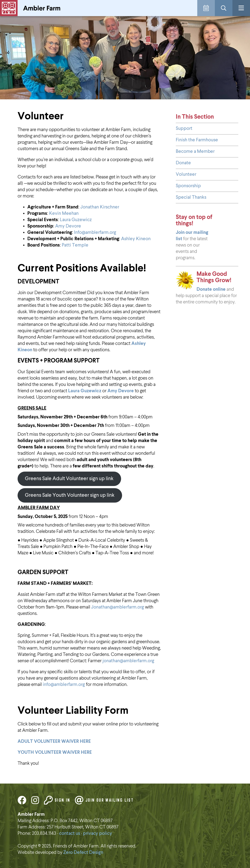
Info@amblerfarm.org (95, 232)
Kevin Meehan (64, 213)
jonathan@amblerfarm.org (128, 661)
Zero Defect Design (83, 852)
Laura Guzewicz (76, 220)
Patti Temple (75, 245)
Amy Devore (68, 226)
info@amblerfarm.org (63, 685)
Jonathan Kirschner (100, 207)
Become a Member (195, 151)
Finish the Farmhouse (197, 140)
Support (184, 129)
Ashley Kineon (136, 239)
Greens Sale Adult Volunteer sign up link (69, 479)
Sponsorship (188, 186)
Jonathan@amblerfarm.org (118, 607)
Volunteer (186, 174)
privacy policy (98, 833)
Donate (183, 163)
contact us (70, 833)
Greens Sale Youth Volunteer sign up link (70, 495)
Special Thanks (191, 197)
